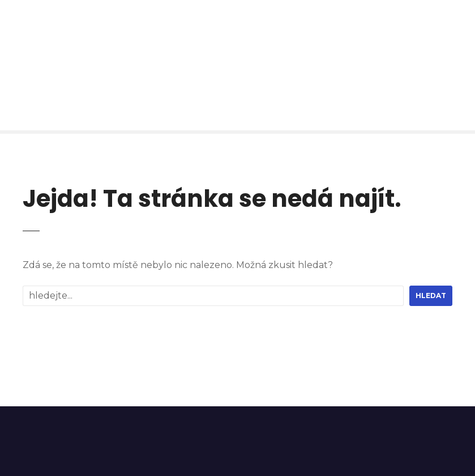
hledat (431, 296)
